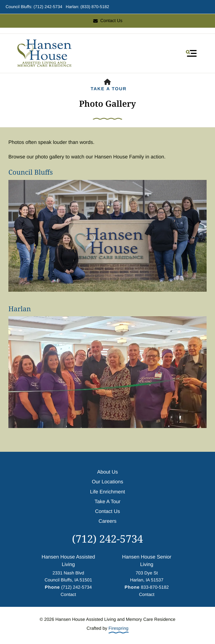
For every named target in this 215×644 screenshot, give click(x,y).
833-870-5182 (155, 587)
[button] (191, 53)
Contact (68, 595)
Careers (107, 521)
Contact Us (108, 21)
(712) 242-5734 (107, 539)
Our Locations (107, 482)
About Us (107, 472)
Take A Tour (109, 89)
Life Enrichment (107, 492)
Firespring (119, 628)
